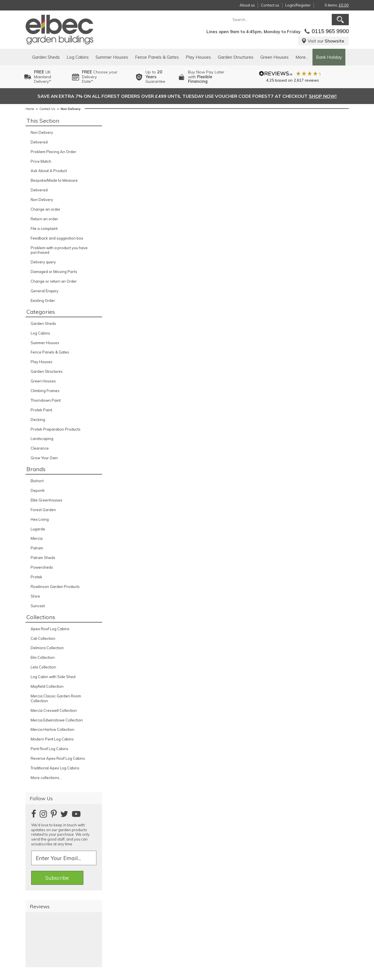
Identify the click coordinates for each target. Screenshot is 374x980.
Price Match (41, 161)
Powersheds (42, 567)
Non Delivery (42, 132)
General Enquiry (45, 291)
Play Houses (198, 57)
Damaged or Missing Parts (54, 272)
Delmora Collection (47, 648)
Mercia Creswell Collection (54, 710)
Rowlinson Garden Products (55, 587)
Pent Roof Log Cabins (49, 749)
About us (247, 5)
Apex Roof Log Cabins (50, 629)
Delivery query (43, 262)
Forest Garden (43, 510)
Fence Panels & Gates (157, 57)
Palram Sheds (43, 558)
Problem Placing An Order (53, 152)
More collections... (46, 778)
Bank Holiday (329, 57)
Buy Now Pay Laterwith (206, 77)
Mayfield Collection (47, 686)
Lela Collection (43, 667)
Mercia (37, 538)
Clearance (40, 448)
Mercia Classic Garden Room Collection (56, 698)
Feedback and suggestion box (57, 238)
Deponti (38, 490)
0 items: (337, 5)
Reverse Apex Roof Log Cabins (58, 758)
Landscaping (42, 439)
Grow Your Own (44, 458)
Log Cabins (78, 57)
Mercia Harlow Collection (52, 729)
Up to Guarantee (155, 77)
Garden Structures (236, 57)
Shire (35, 596)
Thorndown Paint (46, 400)
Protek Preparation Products (56, 429)
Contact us (270, 5)
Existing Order (43, 300)
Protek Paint (41, 410)
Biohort (37, 481)
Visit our (323, 41)
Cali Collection (43, 638)
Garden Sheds (46, 57)
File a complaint (44, 228)
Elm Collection (43, 657)
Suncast (38, 606)
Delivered (39, 142)
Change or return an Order (54, 281)
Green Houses (274, 57)
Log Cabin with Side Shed (53, 677)
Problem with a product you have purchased (59, 250)
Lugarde (38, 529)
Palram (37, 548)
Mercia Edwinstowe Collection (57, 720)
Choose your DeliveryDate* (100, 77)
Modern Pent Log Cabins (52, 739)
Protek (36, 577)
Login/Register (298, 5)
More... (302, 57)
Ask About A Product (49, 171)
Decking (38, 420)
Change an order (46, 209)
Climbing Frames (45, 391)
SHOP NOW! (323, 96)
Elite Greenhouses (47, 500)
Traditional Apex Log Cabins (55, 768)
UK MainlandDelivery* (43, 77)
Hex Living (40, 519)
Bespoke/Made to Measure (54, 180)
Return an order (44, 219)
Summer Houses (112, 57)
